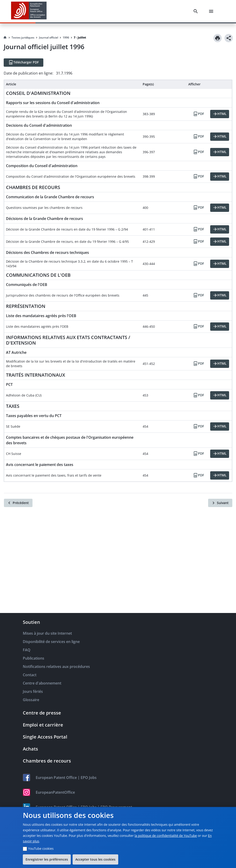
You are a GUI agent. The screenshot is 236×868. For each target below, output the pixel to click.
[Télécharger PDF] (24, 63)
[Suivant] (220, 503)
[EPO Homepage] (29, 11)
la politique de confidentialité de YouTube (166, 836)
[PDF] (198, 114)
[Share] (229, 38)
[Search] (197, 11)
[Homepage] (5, 38)
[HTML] (220, 114)
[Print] (218, 38)
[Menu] (212, 11)
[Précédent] (18, 503)
